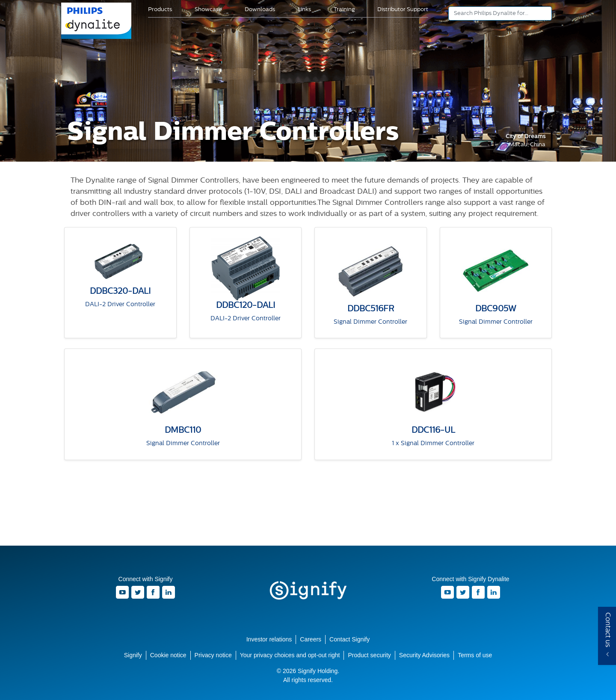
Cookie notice (168, 655)
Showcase (208, 10)
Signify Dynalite (97, 38)
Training (344, 10)
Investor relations (269, 639)
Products (160, 10)
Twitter (138, 592)
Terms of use (475, 655)
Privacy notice (213, 655)
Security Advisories (424, 655)
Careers (311, 639)
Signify (308, 591)
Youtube (122, 592)
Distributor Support (403, 10)
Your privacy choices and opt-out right (290, 655)
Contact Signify (349, 639)
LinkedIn (169, 592)
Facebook (153, 592)
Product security (369, 655)
